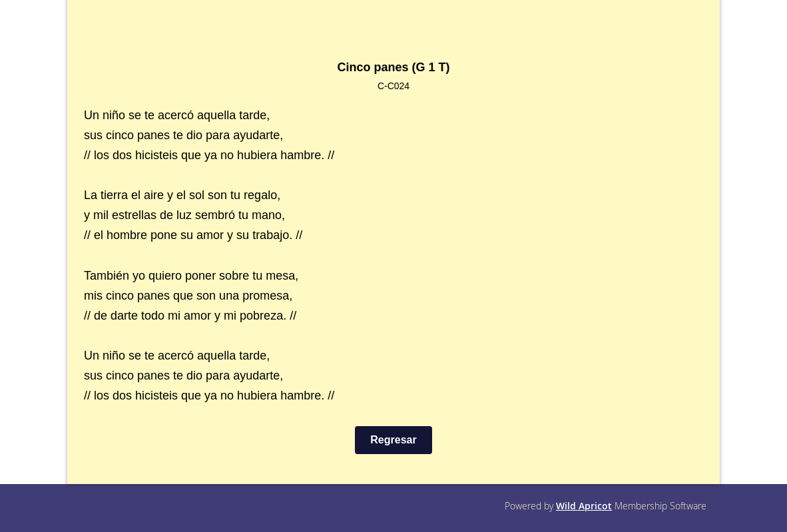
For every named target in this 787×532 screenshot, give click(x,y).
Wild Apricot (584, 506)
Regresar (393, 440)
